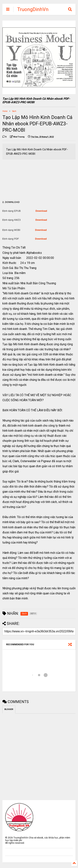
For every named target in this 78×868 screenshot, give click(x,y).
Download (41, 211)
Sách (14, 111)
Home (5, 111)
